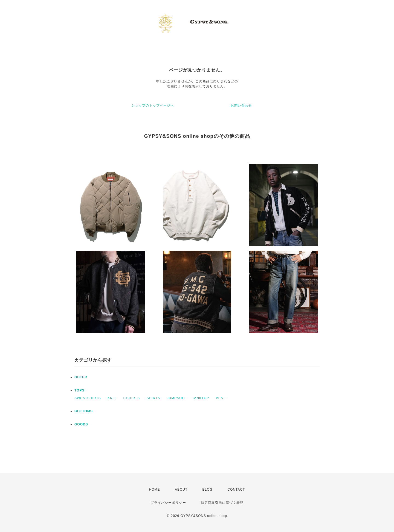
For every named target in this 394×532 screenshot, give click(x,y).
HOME (155, 490)
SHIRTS (153, 398)
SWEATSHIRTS (88, 398)
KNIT (112, 398)
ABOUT (181, 490)
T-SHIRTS (131, 398)
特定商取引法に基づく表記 (222, 503)
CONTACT (236, 490)
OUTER (81, 377)
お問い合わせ (241, 105)
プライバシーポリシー (168, 503)
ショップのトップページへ (153, 105)
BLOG (208, 490)
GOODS (81, 424)
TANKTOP (201, 398)
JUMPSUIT (176, 398)
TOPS (79, 390)
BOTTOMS (84, 411)
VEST (221, 398)
